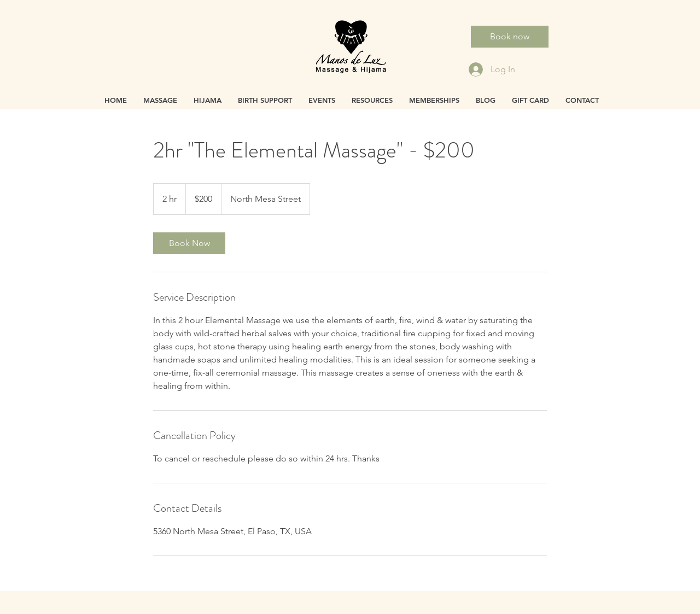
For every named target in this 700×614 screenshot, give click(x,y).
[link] (189, 243)
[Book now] (510, 37)
